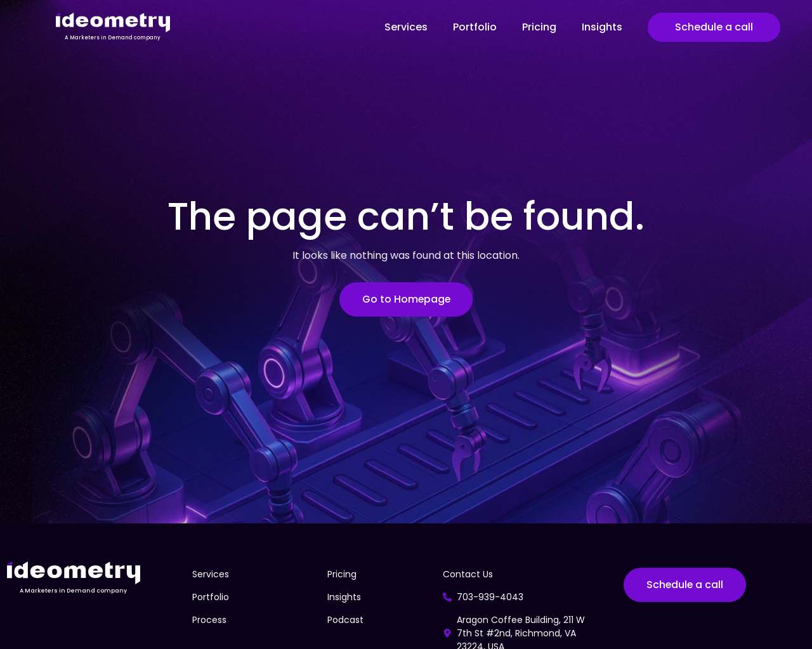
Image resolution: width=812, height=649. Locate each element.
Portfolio (475, 27)
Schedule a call (714, 27)
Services (406, 27)
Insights (602, 27)
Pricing (539, 27)
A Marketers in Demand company (113, 38)
